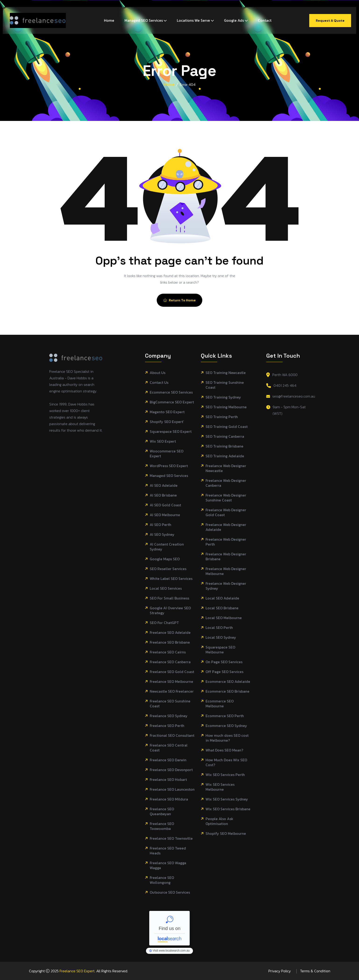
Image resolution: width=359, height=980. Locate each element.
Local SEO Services (166, 588)
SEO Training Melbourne (226, 407)
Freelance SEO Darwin (168, 760)
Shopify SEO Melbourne (226, 834)
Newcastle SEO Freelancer (172, 691)
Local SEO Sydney (221, 637)
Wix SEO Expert (163, 441)
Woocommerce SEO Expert (167, 454)
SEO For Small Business (169, 598)
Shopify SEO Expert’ (167, 422)
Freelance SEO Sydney (169, 716)
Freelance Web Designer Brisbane (226, 557)
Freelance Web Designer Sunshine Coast (226, 498)
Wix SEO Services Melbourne (220, 787)
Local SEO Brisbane (222, 608)
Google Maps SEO (165, 559)
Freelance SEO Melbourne (171, 682)
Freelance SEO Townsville (171, 838)
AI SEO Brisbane (163, 495)
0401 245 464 (285, 385)
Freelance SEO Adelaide (170, 633)
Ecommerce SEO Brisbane (227, 691)
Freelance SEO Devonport (171, 770)
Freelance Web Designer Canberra (226, 483)
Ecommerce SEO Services (171, 392)
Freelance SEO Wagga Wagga (168, 865)
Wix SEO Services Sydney (227, 799)
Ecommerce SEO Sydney (226, 726)
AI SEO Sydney (162, 534)
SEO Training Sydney (223, 397)
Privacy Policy (280, 971)
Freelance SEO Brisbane (170, 642)
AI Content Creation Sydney (167, 547)
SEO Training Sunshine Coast (225, 385)
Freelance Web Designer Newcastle (226, 468)
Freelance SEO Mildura (169, 799)
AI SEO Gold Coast (165, 505)
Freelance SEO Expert (77, 971)
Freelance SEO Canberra (170, 662)
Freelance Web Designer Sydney (226, 586)
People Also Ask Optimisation (219, 821)
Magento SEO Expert (167, 412)
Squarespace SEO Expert (171, 432)
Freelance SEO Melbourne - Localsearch (169, 928)
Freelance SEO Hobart (168, 780)
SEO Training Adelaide (225, 456)
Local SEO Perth (219, 628)
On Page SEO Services (224, 662)
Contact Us (159, 382)
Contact (265, 20)
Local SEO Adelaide (222, 598)
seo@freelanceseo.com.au (294, 396)
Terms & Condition (315, 971)
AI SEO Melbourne (165, 515)
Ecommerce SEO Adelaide (228, 682)
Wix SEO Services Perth (225, 775)
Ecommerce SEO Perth (225, 716)
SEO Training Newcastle (226, 373)
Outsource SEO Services (170, 892)
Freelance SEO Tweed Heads (168, 851)
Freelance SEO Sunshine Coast (170, 704)
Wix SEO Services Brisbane (228, 809)
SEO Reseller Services (168, 569)
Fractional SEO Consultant (172, 735)
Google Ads (234, 20)
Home (109, 20)
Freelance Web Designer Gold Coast (226, 512)
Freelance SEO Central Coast (169, 748)
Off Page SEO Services (224, 672)
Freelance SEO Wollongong (162, 880)
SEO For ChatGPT (164, 623)
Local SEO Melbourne (224, 618)
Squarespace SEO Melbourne (220, 650)
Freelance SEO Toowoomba (162, 826)
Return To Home (179, 300)
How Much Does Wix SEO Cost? (226, 762)
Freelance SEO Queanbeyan (162, 811)
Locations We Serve (193, 20)
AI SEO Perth (160, 525)
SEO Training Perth (222, 417)
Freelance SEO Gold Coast (172, 672)
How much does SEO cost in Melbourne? (227, 738)
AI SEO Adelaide (164, 485)
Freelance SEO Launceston (172, 789)
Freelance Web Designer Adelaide (226, 527)
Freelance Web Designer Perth (226, 542)
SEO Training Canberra (225, 436)
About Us (158, 373)
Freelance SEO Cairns (168, 652)
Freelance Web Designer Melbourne (226, 571)
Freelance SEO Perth (167, 726)
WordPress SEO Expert (169, 466)
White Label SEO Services (171, 579)
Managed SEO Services (144, 20)
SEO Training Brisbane (224, 446)
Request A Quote (330, 21)
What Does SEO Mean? (224, 750)
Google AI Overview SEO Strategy (170, 610)
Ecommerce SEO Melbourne (220, 704)
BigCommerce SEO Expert (172, 402)
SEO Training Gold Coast (227, 427)
